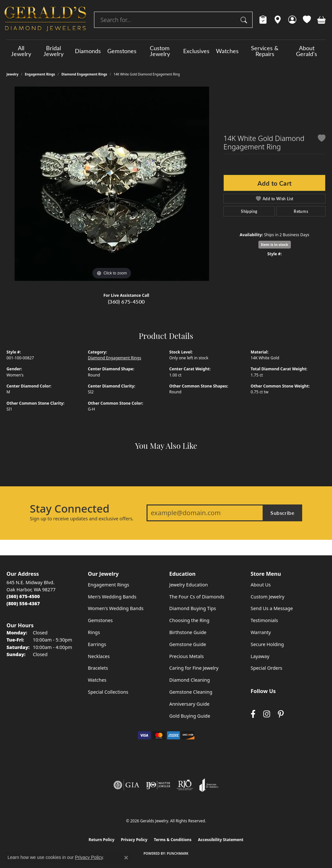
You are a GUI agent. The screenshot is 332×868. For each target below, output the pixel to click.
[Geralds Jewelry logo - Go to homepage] (45, 20)
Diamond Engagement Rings (84, 74)
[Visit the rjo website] (185, 785)
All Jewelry (21, 51)
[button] (292, 20)
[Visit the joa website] (209, 785)
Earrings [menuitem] (97, 644)
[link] (263, 20)
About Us (261, 585)
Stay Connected (70, 509)
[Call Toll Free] (23, 603)
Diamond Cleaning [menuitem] (190, 680)
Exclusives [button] (196, 51)
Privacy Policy (134, 840)
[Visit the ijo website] (158, 785)
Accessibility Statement (220, 840)
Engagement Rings (40, 74)
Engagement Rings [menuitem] (109, 585)
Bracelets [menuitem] (98, 668)
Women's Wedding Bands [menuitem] (116, 608)
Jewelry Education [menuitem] (189, 585)
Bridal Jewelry (53, 51)
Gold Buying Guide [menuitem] (190, 716)
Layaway (260, 656)
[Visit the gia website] (126, 785)
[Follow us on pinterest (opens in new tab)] (281, 714)
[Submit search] (245, 20)
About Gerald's (307, 51)
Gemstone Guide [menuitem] (188, 644)
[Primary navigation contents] (166, 51)
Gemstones (122, 51)
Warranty (261, 632)
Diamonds (88, 51)
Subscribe (282, 513)
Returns (301, 211)
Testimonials (264, 620)
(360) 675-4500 (126, 301)
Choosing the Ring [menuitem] (189, 620)
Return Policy (101, 840)
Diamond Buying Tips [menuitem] (193, 608)
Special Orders (267, 668)
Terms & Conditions (173, 840)
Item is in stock (275, 244)
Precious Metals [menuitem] (186, 656)
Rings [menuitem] (94, 632)
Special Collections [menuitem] (108, 692)
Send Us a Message (272, 608)
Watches (227, 51)
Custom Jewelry (160, 51)
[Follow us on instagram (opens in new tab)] (267, 714)
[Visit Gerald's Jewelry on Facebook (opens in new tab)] (253, 714)
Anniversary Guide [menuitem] (189, 704)
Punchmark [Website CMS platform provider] (178, 853)
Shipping (249, 211)
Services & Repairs (265, 51)
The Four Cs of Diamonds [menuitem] (197, 597)
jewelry (12, 74)
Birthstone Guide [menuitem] (188, 632)
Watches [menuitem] (97, 680)
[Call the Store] (23, 596)
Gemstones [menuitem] (100, 620)
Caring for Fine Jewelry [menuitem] (194, 668)
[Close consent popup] (126, 858)
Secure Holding (267, 644)
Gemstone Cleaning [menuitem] (191, 692)
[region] (112, 184)
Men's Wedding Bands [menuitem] (112, 597)
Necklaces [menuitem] (99, 656)
